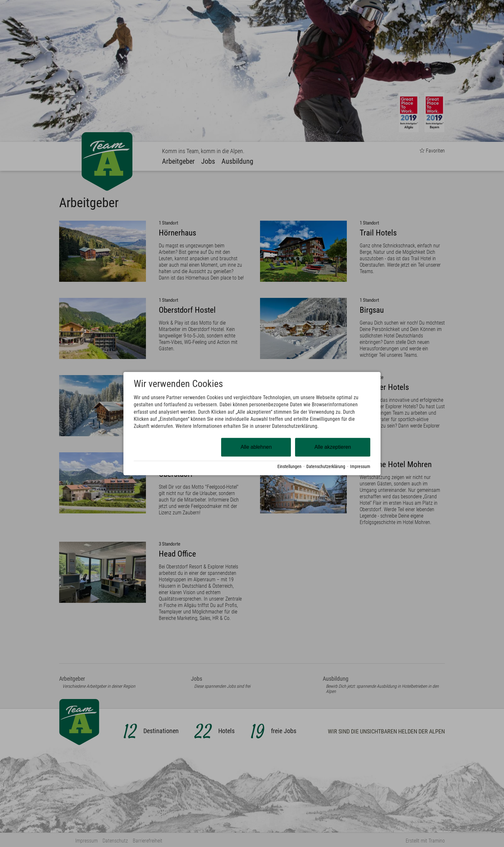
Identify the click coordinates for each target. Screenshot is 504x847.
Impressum (360, 466)
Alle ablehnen (256, 447)
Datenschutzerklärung (326, 466)
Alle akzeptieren (333, 447)
